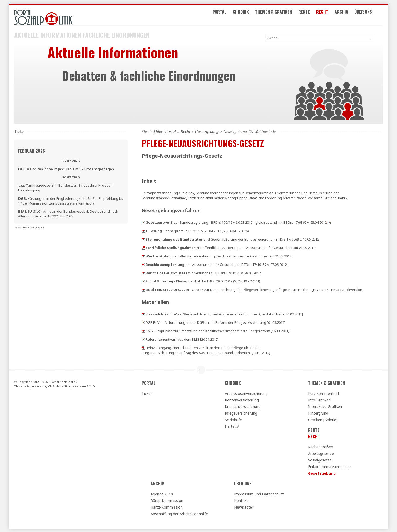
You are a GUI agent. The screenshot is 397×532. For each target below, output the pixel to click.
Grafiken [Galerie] (323, 419)
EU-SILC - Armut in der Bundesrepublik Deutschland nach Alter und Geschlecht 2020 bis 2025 (68, 213)
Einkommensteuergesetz (329, 466)
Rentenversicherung (242, 399)
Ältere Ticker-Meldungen (29, 227)
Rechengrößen (321, 446)
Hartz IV (232, 426)
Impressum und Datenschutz (259, 493)
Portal (228, 15)
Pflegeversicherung (241, 412)
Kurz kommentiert (324, 393)
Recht (331, 15)
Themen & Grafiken (282, 15)
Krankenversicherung (243, 406)
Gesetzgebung (207, 131)
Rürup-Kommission (167, 500)
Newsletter (244, 506)
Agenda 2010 (162, 493)
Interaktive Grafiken (325, 406)
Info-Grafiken (319, 399)
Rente (313, 15)
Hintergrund (318, 412)
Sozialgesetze (320, 459)
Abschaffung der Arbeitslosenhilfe (179, 513)
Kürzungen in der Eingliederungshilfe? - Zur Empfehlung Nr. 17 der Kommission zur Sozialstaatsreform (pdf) (71, 200)
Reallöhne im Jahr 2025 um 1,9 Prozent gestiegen (66, 168)
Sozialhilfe (233, 419)
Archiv (350, 15)
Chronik (250, 15)
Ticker (147, 393)
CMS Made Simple (61, 386)
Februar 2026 (32, 150)
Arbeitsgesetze (321, 453)
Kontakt (241, 500)
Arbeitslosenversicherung (246, 393)
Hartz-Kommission (167, 506)
